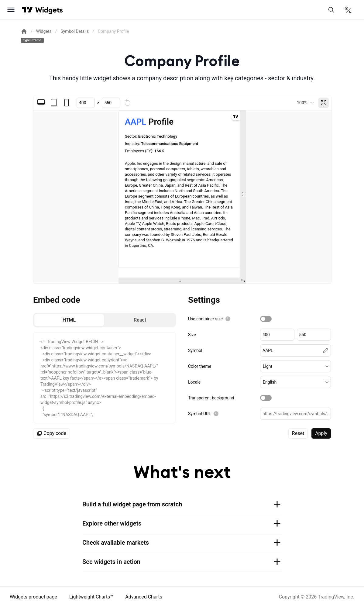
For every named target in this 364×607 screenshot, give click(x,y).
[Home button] (49, 10)
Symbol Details (75, 31)
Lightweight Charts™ (91, 597)
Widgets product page (33, 597)
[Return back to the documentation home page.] (24, 31)
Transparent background (211, 398)
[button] (295, 366)
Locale (194, 382)
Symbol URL (199, 414)
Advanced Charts (144, 597)
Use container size (205, 319)
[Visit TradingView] (27, 10)
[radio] (69, 320)
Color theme (200, 366)
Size (192, 335)
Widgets (44, 31)
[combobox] (305, 103)
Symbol (195, 350)
